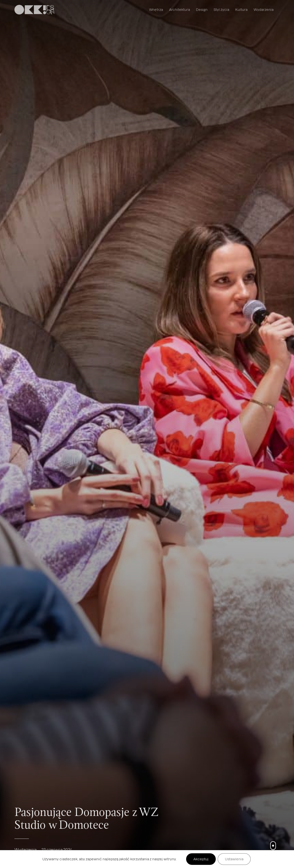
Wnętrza (156, 10)
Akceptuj (201, 859)
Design (202, 10)
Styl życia (221, 10)
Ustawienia (234, 859)
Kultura (241, 10)
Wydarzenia (264, 10)
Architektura (180, 10)
